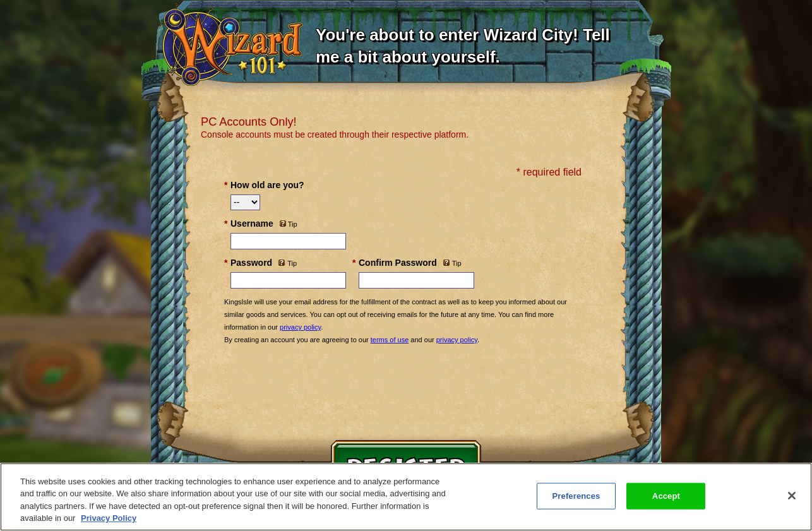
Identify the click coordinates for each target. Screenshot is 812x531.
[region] (406, 497)
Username (252, 224)
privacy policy (300, 327)
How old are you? (267, 185)
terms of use (390, 340)
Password (251, 263)
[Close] (792, 496)
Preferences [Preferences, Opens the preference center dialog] (576, 496)
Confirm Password (398, 263)
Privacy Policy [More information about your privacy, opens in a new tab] (109, 518)
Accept (666, 496)
